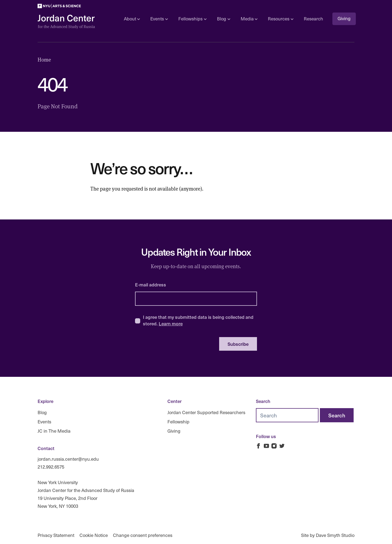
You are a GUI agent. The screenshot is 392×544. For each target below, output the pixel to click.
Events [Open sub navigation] (159, 19)
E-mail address (151, 285)
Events (44, 422)
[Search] (337, 415)
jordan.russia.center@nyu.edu (68, 459)
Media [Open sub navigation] (249, 19)
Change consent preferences (143, 535)
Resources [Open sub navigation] (281, 19)
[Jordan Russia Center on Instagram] (274, 446)
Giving (344, 18)
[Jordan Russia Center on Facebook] (258, 446)
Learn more (171, 323)
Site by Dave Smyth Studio (328, 535)
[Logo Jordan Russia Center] (66, 22)
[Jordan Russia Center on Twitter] (282, 446)
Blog (42, 412)
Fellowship (178, 422)
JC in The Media (54, 431)
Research (313, 19)
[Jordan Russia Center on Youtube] (266, 446)
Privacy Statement (56, 535)
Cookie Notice (94, 535)
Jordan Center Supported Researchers (206, 412)
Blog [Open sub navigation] (223, 19)
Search (263, 401)
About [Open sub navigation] (132, 19)
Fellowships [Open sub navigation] (192, 19)
